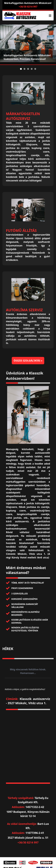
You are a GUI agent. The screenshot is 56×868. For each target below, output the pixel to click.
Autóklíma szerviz (24, 310)
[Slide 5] (35, 69)
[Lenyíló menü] (50, 16)
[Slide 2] (24, 69)
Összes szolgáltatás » (28, 361)
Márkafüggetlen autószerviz (23, 116)
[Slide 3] (28, 69)
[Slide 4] (32, 69)
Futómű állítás (21, 230)
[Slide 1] (21, 69)
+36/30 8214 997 (28, 7)
